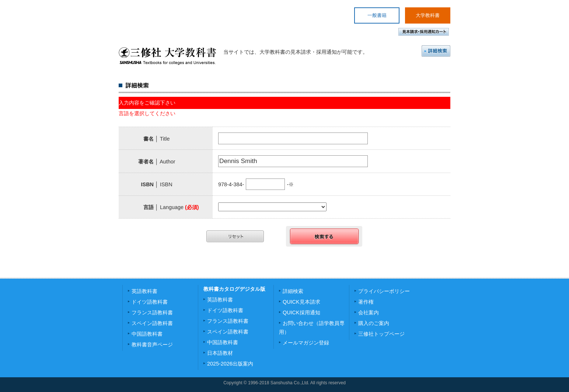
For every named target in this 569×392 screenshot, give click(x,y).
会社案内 (369, 312)
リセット (235, 236)
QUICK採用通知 (301, 312)
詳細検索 (436, 51)
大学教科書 (428, 15)
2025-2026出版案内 (230, 364)
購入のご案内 (374, 323)
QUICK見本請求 (301, 302)
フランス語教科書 (152, 312)
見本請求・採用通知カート (424, 32)
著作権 (366, 302)
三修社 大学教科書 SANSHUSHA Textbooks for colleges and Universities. (167, 56)
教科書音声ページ (152, 345)
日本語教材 (220, 353)
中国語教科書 (147, 334)
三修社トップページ (381, 334)
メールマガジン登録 (306, 343)
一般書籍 (377, 15)
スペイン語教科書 (152, 323)
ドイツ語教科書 (150, 302)
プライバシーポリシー (384, 291)
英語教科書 (144, 291)
